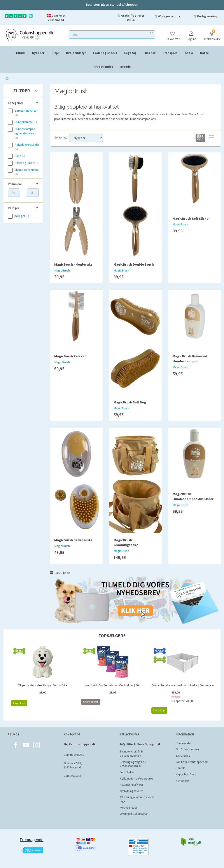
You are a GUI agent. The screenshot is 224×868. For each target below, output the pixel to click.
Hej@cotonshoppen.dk (80, 744)
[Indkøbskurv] (212, 34)
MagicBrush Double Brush (134, 264)
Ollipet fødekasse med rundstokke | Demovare (183, 685)
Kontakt (181, 768)
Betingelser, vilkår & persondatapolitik (131, 754)
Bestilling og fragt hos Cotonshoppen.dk (133, 764)
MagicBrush (62, 270)
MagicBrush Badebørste (73, 540)
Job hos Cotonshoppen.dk (192, 762)
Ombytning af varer (131, 791)
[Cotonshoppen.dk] (30, 35)
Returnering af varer (131, 785)
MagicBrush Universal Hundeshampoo (190, 359)
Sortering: (61, 137)
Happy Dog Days (186, 774)
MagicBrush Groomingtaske (126, 542)
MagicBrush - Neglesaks (73, 264)
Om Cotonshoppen (187, 749)
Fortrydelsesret (128, 808)
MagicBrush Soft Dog (130, 402)
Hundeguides (184, 743)
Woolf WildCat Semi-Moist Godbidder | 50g (113, 685)
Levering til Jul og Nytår (134, 814)
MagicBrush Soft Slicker (191, 218)
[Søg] (152, 34)
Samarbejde (183, 756)
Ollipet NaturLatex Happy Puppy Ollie (43, 685)
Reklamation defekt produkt (136, 779)
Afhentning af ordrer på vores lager (137, 799)
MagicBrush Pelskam (71, 356)
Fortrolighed (127, 772)
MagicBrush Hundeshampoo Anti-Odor (193, 496)
